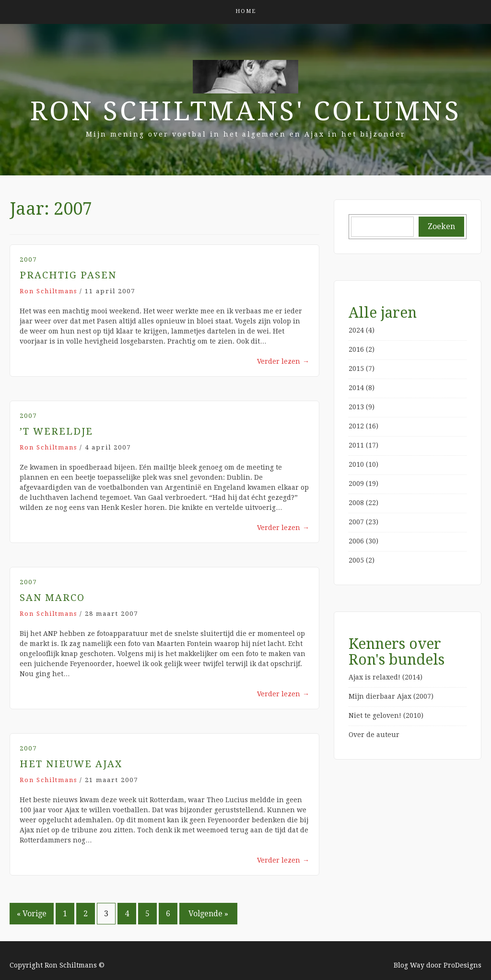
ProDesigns (462, 965)
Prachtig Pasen (68, 275)
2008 (356, 503)
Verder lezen (283, 361)
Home (246, 11)
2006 (356, 541)
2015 (356, 369)
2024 (356, 330)
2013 (356, 407)
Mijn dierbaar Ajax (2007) (391, 696)
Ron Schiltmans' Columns (246, 111)
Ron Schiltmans (48, 291)
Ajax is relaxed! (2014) (386, 677)
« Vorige (32, 914)
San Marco (52, 598)
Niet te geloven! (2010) (386, 715)
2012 (356, 426)
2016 (356, 349)
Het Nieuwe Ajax (71, 764)
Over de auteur (374, 735)
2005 (356, 560)
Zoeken (441, 226)
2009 (356, 484)
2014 (356, 388)
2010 (356, 464)
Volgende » (208, 914)
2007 (28, 259)
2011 (356, 445)
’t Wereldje (56, 431)
